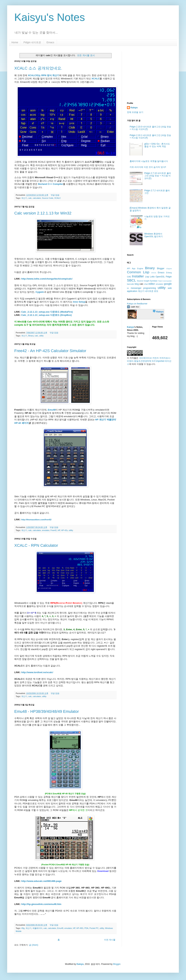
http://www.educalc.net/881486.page (41, 881)
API (129, 268)
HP (59, 530)
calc (30, 198)
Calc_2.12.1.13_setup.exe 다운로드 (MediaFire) (47, 312)
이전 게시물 (110, 940)
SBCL (131, 280)
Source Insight (143, 281)
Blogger (161, 268)
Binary (31, 336)
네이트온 (149, 291)
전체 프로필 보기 (135, 112)
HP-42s (64, 530)
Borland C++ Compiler (51, 184)
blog (137, 284)
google (168, 284)
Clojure (169, 269)
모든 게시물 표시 (86, 55)
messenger (136, 288)
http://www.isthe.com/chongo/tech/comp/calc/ (47, 279)
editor (152, 284)
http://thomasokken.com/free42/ (36, 520)
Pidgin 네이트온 (32, 42)
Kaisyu (134, 108)
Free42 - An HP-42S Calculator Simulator (50, 351)
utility (41, 336)
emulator (46, 530)
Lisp (147, 277)
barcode (130, 284)
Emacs (50, 42)
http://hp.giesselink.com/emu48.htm (41, 904)
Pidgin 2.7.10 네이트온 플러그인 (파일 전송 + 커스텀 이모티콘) (158, 176)
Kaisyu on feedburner (137, 304)
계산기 (24, 198)
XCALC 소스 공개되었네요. (38, 68)
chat (146, 284)
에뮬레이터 (37, 928)
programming (150, 288)
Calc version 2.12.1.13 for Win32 (43, 213)
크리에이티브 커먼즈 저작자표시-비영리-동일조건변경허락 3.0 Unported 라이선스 (149, 361)
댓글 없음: (56, 195)
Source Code (48, 198)
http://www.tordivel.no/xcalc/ (37, 672)
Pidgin (169, 277)
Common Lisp (138, 272)
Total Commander (165, 281)
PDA (86, 928)
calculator (37, 198)
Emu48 (60, 928)
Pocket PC (94, 928)
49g (23, 928)
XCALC (96, 79)
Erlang (169, 273)
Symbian (154, 281)
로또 (156, 291)
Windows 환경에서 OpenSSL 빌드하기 (154, 235)
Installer (138, 276)
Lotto (152, 277)
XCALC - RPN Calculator (36, 545)
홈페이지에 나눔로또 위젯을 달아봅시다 (149, 161)
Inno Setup (79, 302)
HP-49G (80, 928)
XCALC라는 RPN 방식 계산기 (44, 75)
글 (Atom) (34, 945)
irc (128, 288)
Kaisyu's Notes (50, 17)
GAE (129, 277)
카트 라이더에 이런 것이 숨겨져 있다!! (148, 167)
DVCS (154, 273)
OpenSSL (160, 277)
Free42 (53, 530)
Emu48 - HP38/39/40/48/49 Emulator (47, 711)
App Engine (138, 268)
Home (15, 42)
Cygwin (40, 292)
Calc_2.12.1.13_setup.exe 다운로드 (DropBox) (46, 315)
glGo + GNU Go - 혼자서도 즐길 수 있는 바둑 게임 (157, 145)
